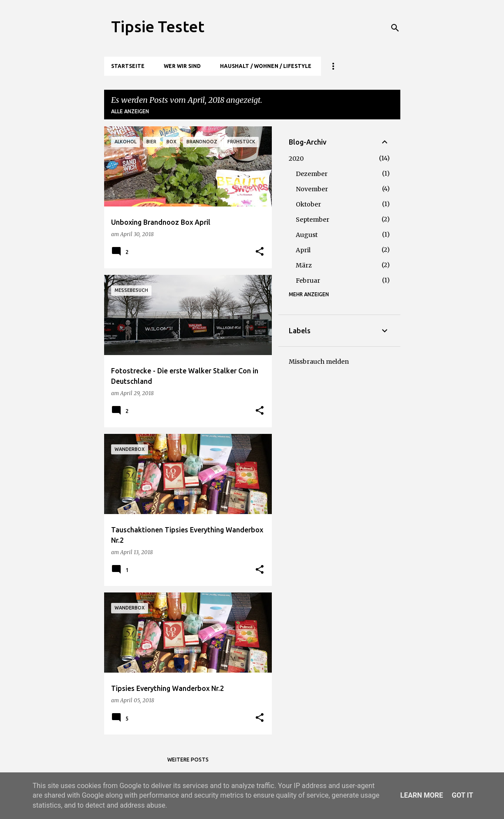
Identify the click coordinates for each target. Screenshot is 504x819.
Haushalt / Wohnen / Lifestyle (266, 66)
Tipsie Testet (158, 26)
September (313, 220)
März (304, 265)
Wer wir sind (182, 66)
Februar (308, 281)
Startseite (128, 66)
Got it (462, 795)
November (312, 189)
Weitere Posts (188, 760)
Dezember (312, 174)
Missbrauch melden (319, 362)
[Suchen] (395, 28)
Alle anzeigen (130, 111)
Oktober (308, 204)
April (303, 250)
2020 (296, 159)
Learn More (422, 795)
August (307, 235)
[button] (260, 252)
